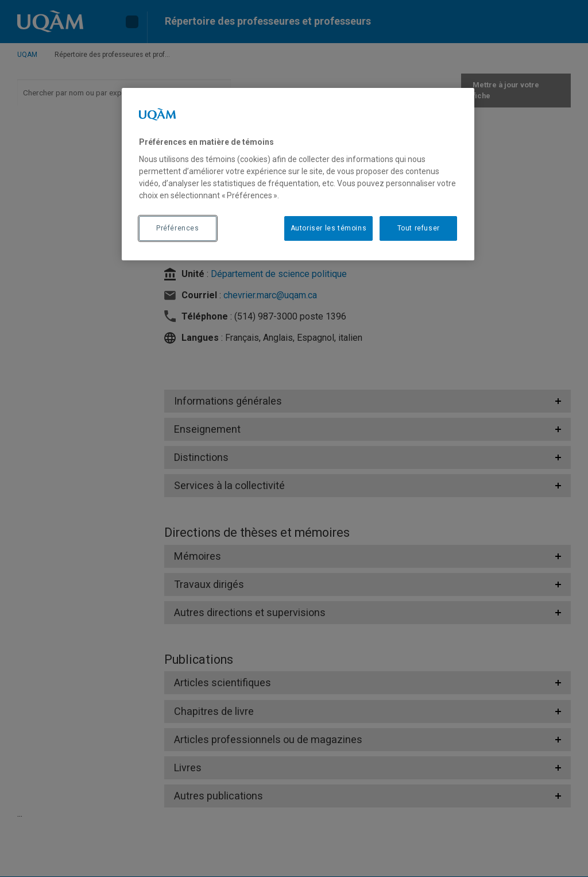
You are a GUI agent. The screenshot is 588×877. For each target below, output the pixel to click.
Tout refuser (419, 228)
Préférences (178, 228)
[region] (298, 174)
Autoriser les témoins (329, 228)
